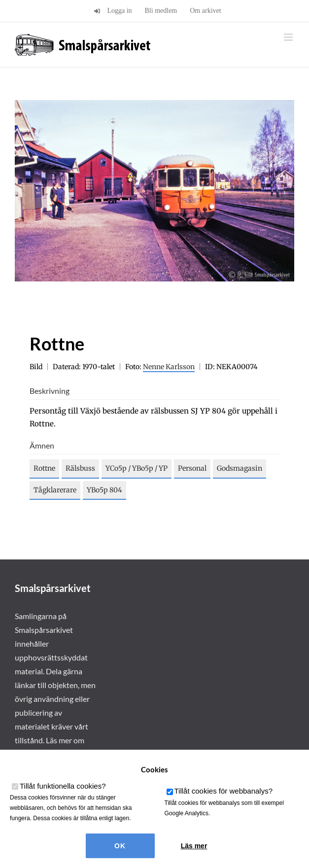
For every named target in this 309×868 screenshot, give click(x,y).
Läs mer (194, 846)
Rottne (44, 468)
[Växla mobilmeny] (289, 37)
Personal (192, 468)
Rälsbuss (80, 468)
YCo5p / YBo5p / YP (137, 468)
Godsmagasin (240, 468)
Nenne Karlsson (169, 367)
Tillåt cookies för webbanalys (224, 791)
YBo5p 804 (104, 490)
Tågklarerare (55, 490)
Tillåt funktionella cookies (63, 786)
